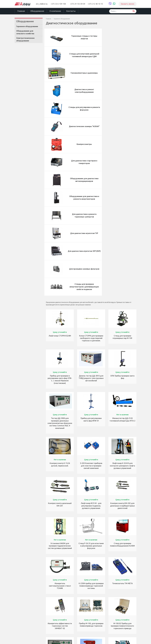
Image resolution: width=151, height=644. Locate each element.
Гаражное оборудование (27, 26)
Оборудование (37, 11)
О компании (55, 11)
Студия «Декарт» (118, 639)
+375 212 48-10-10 (95, 4)
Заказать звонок (127, 4)
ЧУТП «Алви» (20, 639)
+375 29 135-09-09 (78, 4)
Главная (21, 11)
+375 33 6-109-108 (58, 4)
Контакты (71, 11)
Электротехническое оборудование (25, 39)
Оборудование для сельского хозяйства (25, 32)
